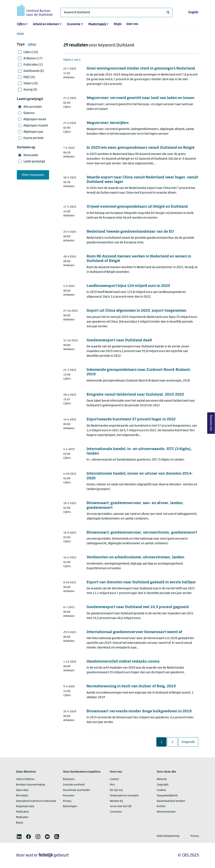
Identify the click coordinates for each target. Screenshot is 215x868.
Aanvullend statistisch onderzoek (36, 801)
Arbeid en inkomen (46, 24)
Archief (161, 806)
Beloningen (70, 806)
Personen (69, 796)
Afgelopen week (35, 119)
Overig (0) (30, 90)
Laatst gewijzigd (34, 162)
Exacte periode (34, 138)
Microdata (22, 796)
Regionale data (25, 806)
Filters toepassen (33, 175)
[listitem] (19, 837)
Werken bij (116, 801)
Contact (114, 779)
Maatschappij (97, 24)
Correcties (116, 812)
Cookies (161, 790)
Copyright (163, 785)
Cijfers (21, 24)
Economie (74, 24)
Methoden (22, 817)
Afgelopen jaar (33, 132)
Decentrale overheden (77, 790)
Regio (118, 24)
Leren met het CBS (121, 806)
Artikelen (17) (33, 59)
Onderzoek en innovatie (124, 796)
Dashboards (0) (34, 71)
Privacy (67, 801)
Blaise (20, 823)
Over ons (132, 24)
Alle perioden (33, 107)
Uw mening (211, 423)
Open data (22, 790)
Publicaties (23, 812)
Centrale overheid (74, 785)
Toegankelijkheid (167, 796)
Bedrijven (69, 779)
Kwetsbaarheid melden (171, 801)
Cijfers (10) (31, 52)
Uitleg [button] (32, 44)
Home (20, 34)
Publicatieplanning (168, 836)
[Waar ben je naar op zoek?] (116, 12)
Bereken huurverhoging (30, 785)
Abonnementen (166, 812)
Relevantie (31, 155)
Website (162, 779)
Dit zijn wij (116, 790)
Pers (112, 785)
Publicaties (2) (33, 65)
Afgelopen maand (36, 126)
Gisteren (29, 113)
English (193, 12)
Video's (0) (31, 84)
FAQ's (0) (29, 77)
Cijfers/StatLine (25, 779)
